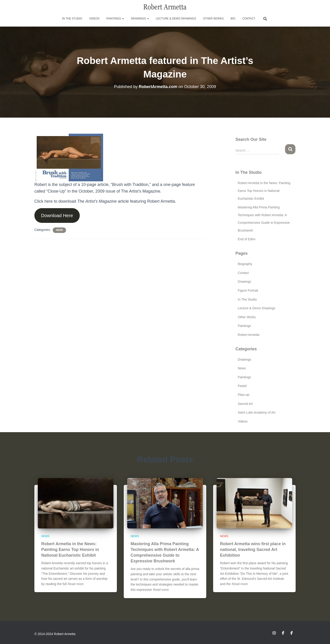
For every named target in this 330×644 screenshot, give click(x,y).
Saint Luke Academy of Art (257, 412)
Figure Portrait (248, 290)
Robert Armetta (249, 335)
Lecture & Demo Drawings (176, 19)
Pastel (242, 386)
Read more (76, 584)
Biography (245, 264)
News (59, 230)
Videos (94, 19)
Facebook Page (292, 633)
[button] (123, 19)
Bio (233, 19)
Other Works (213, 19)
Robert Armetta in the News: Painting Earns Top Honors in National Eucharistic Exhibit (264, 191)
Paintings (115, 19)
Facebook (283, 633)
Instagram (274, 633)
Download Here (57, 216)
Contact (249, 19)
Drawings (140, 19)
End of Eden (247, 239)
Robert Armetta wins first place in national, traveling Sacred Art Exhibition (253, 550)
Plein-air (244, 395)
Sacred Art (245, 404)
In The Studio (72, 19)
